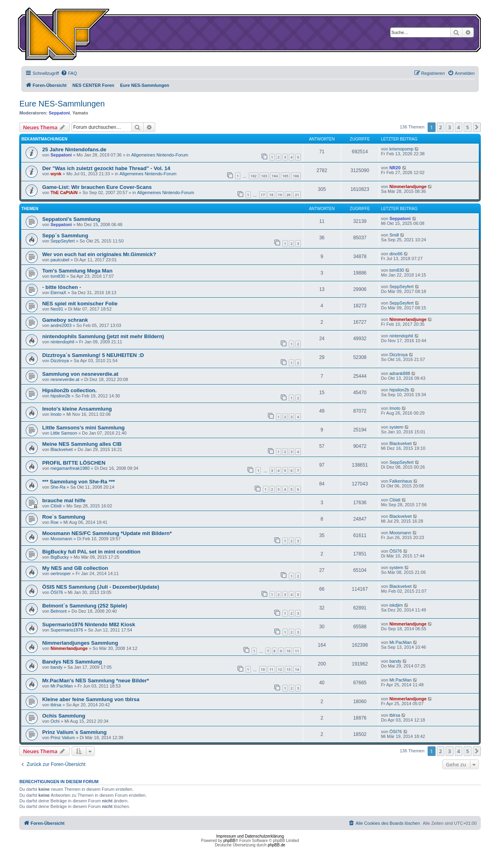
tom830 (58, 276)
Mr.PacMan (400, 642)
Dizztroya (60, 361)
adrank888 (400, 373)
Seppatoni (59, 113)
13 (288, 669)
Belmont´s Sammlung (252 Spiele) (85, 606)
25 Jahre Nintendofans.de (74, 149)
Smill (394, 235)
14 (297, 669)
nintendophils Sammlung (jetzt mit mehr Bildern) (103, 336)
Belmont (58, 611)
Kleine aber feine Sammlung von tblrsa (91, 699)
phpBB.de (276, 845)
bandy (56, 667)
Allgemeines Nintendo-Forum (160, 155)
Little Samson (64, 433)
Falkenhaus (401, 481)
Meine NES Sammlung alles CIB (82, 444)
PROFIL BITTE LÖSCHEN (74, 463)
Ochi (55, 721)
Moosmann (61, 539)
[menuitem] (69, 73)
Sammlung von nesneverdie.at (80, 374)
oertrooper (61, 573)
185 (285, 176)
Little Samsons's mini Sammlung (83, 428)
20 (288, 195)
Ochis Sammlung (64, 716)
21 (297, 195)
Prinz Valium (63, 738)
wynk (56, 174)
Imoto (56, 414)
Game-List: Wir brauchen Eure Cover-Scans (97, 187)
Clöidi (56, 506)
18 (271, 195)
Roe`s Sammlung (64, 517)
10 (288, 651)
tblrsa (56, 705)
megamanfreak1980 (70, 468)
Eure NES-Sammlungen (62, 104)
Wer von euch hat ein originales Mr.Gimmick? (99, 254)
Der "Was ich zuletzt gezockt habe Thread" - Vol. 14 (106, 168)
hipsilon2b (60, 396)
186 (296, 176)
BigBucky (60, 557)
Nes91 (57, 309)
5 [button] (467, 127)
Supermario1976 (67, 630)
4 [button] (459, 127)
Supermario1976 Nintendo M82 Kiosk (88, 624)
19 (280, 195)
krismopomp (401, 149)
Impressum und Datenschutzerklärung (250, 836)
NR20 (395, 168)
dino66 (396, 254)
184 (275, 176)
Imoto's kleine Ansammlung (77, 409)
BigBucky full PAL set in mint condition (91, 552)
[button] (477, 127)
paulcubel (60, 260)
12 (280, 669)
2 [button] (441, 127)
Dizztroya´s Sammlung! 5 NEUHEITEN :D (93, 355)
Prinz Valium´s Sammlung (74, 732)
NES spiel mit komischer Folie (80, 304)
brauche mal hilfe (64, 500)
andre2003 (61, 325)
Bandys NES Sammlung (72, 662)
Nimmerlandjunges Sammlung (80, 643)
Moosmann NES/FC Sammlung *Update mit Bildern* (107, 533)
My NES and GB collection (75, 568)
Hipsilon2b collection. (69, 390)
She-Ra (58, 487)
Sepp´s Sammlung (65, 236)
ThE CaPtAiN (64, 192)
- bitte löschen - (61, 287)
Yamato (80, 113)
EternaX (58, 293)
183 (264, 176)
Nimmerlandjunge (408, 186)
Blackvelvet (62, 449)
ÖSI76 (395, 551)
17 (263, 195)
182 (253, 176)
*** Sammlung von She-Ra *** (78, 482)
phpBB (229, 841)
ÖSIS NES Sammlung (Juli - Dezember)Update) (100, 587)
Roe (54, 522)
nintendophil (62, 342)
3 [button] (449, 127)
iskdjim (396, 605)
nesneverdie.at (65, 379)
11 (297, 651)
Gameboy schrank (65, 320)
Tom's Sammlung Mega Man (77, 271)
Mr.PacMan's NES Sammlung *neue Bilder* (95, 681)
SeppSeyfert (63, 241)
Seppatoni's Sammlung (71, 219)
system (396, 427)
